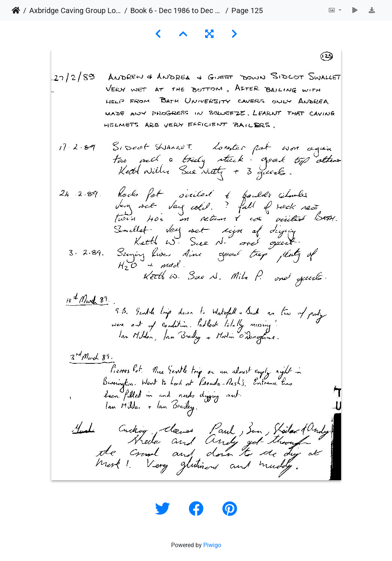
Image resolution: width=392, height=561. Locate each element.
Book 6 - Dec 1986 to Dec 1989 (176, 10)
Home (16, 10)
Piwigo (212, 545)
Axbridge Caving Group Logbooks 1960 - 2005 (75, 10)
